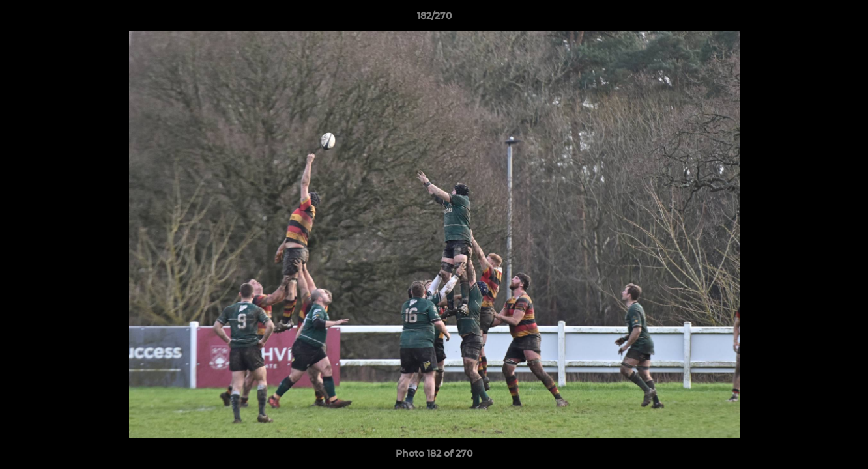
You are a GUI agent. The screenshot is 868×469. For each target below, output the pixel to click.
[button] (845, 19)
